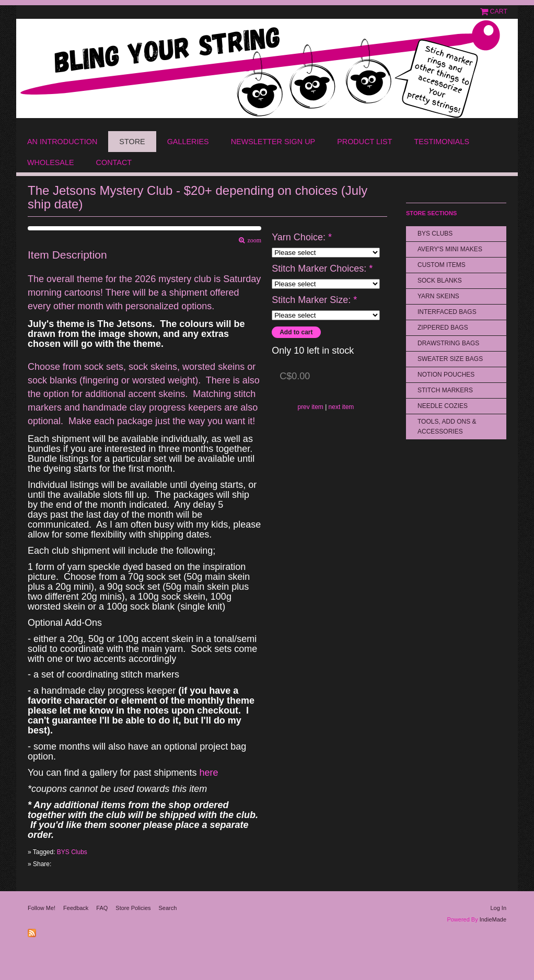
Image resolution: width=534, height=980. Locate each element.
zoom (253, 241)
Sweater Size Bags (450, 359)
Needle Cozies (443, 406)
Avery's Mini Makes (450, 249)
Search (168, 908)
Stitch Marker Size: (314, 300)
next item (341, 407)
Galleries (188, 142)
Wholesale (51, 162)
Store (132, 142)
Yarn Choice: (302, 237)
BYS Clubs (72, 852)
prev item (310, 407)
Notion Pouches (446, 375)
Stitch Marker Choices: (322, 269)
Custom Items (442, 265)
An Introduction (62, 142)
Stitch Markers (445, 390)
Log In (498, 908)
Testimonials (442, 142)
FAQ (102, 908)
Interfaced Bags (447, 312)
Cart (499, 11)
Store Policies (133, 908)
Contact (114, 162)
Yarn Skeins (438, 296)
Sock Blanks (440, 281)
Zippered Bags (443, 328)
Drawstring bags (448, 343)
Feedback (76, 908)
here (208, 773)
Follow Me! (42, 908)
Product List (364, 142)
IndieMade (493, 919)
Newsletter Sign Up (273, 142)
